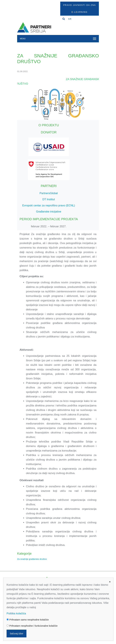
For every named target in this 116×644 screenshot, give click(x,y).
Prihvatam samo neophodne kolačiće (28, 620)
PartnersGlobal (49, 193)
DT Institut (49, 199)
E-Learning (80, 12)
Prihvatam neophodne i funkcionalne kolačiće (32, 626)
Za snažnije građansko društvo (32, 559)
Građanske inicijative (49, 212)
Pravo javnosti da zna (80, 5)
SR (70, 19)
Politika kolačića (16, 613)
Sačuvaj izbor (17, 634)
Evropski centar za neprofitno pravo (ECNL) (49, 205)
